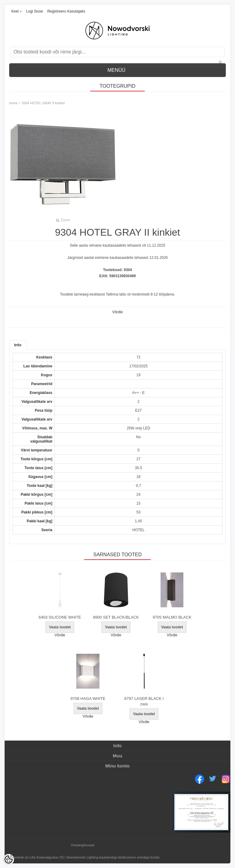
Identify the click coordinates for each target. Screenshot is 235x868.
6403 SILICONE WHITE (60, 617)
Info (18, 345)
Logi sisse (34, 11)
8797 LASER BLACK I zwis (144, 701)
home (13, 103)
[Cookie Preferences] (9, 859)
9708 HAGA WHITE (88, 699)
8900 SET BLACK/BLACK (116, 617)
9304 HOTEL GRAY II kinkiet (43, 103)
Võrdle (118, 312)
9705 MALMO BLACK (172, 617)
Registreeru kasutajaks (66, 11)
